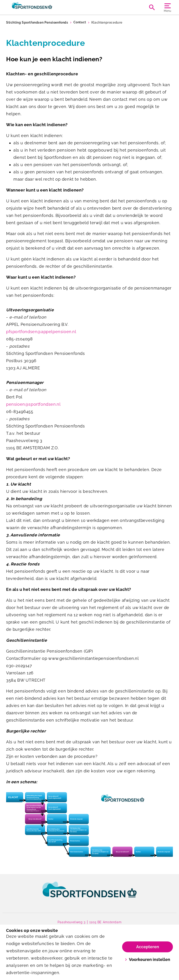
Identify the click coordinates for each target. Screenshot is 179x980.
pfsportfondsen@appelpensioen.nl (41, 332)
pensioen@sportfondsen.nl (33, 404)
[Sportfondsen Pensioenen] (48, 7)
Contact (80, 22)
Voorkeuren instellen (148, 959)
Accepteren (148, 947)
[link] (89, 894)
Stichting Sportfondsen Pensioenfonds (37, 22)
